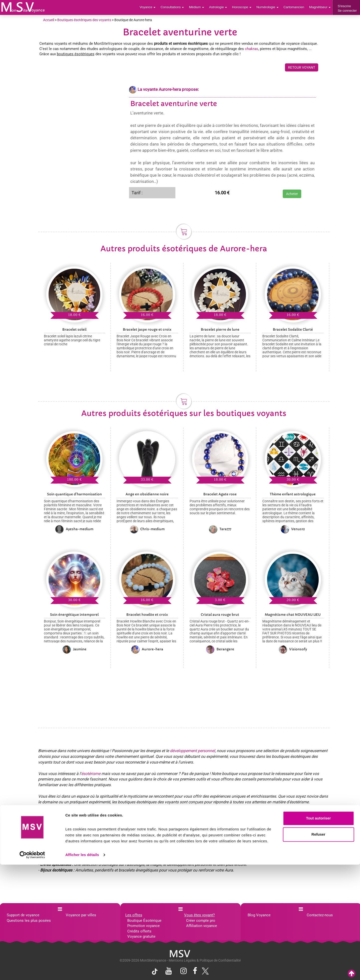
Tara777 (220, 529)
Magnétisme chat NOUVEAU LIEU (293, 615)
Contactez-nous (320, 915)
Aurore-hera (147, 649)
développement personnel (192, 751)
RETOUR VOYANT (302, 67)
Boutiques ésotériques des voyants (84, 20)
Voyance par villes (81, 915)
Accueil (49, 20)
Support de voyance (23, 915)
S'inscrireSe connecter (347, 8)
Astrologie (220, 7)
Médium (199, 7)
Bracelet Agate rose (220, 494)
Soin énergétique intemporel (74, 615)
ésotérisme (91, 774)
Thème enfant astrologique (293, 494)
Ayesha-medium (74, 529)
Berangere (220, 649)
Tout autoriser (318, 934)
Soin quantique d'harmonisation (74, 494)
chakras (252, 49)
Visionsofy (293, 649)
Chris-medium (147, 529)
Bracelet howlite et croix (147, 615)
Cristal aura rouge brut (220, 615)
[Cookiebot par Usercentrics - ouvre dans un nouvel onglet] (32, 970)
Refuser (318, 950)
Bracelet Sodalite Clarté (293, 330)
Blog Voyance (259, 915)
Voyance (151, 7)
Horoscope (243, 7)
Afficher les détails (82, 970)
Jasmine (74, 649)
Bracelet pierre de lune (220, 330)
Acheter (292, 194)
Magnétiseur (320, 7)
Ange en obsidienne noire (147, 494)
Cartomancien (295, 7)
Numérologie (269, 7)
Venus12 (293, 529)
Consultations (175, 7)
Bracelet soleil (74, 330)
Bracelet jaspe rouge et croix (147, 330)
